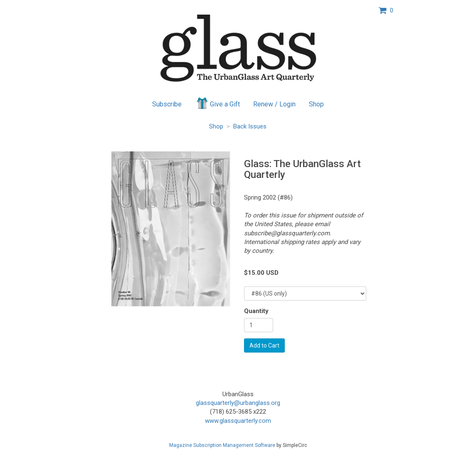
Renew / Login (274, 104)
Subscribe (167, 104)
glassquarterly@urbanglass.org (238, 403)
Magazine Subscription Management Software (222, 445)
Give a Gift (218, 103)
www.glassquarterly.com (238, 421)
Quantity (256, 311)
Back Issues (250, 126)
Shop (316, 104)
